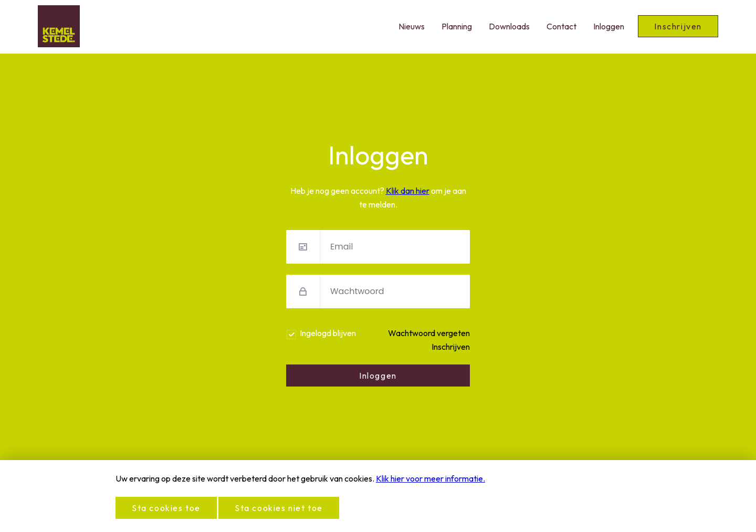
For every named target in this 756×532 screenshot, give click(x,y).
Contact (561, 26)
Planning (457, 26)
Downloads (509, 26)
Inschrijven (678, 26)
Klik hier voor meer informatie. (430, 478)
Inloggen (609, 26)
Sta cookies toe (166, 508)
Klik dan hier (408, 191)
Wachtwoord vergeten (429, 333)
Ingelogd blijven (328, 333)
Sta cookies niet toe (279, 508)
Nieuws (412, 26)
